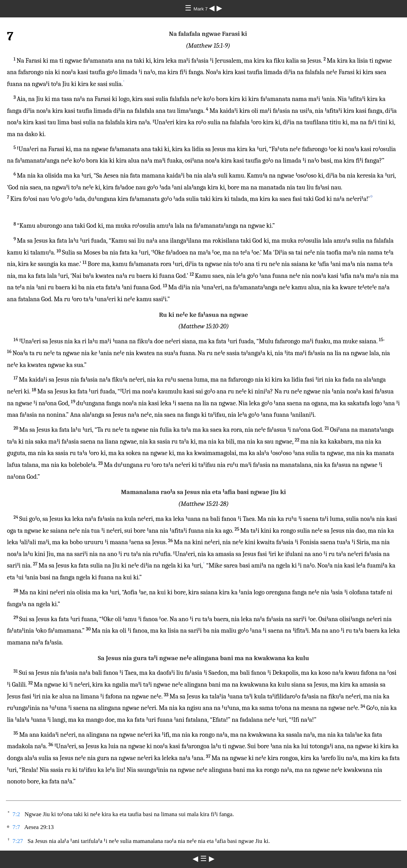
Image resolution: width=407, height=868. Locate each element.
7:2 (16, 814)
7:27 (18, 841)
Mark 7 (201, 9)
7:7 (16, 827)
